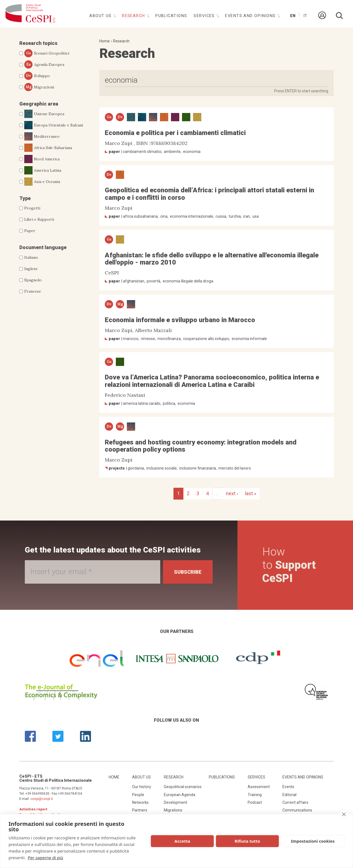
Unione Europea (44, 114)
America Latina (43, 170)
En (293, 16)
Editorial (289, 795)
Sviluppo (37, 76)
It (305, 16)
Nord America (42, 159)
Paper (30, 231)
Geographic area (39, 104)
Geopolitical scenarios (183, 787)
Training (255, 795)
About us (101, 16)
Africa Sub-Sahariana (48, 148)
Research (134, 16)
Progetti (32, 208)
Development (176, 802)
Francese (33, 291)
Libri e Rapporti (39, 219)
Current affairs (295, 802)
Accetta (182, 841)
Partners (140, 810)
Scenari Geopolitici (47, 53)
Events (288, 787)
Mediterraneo (42, 136)
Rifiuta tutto (247, 841)
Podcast (255, 802)
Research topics (38, 43)
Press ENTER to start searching (301, 91)
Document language (43, 247)
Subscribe (188, 572)
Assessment (259, 787)
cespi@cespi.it (42, 799)
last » (251, 493)
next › (232, 493)
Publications (171, 16)
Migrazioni (39, 87)
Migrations (173, 810)
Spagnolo (33, 280)
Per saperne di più (46, 858)
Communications (297, 810)
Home (105, 41)
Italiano (31, 257)
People (138, 795)
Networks (140, 802)
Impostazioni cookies (313, 841)
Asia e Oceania (42, 182)
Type (25, 198)
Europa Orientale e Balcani (54, 125)
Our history (142, 787)
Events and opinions (251, 16)
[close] (344, 814)
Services (205, 16)
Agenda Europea (44, 64)
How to (289, 565)
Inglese (31, 269)
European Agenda (180, 795)
